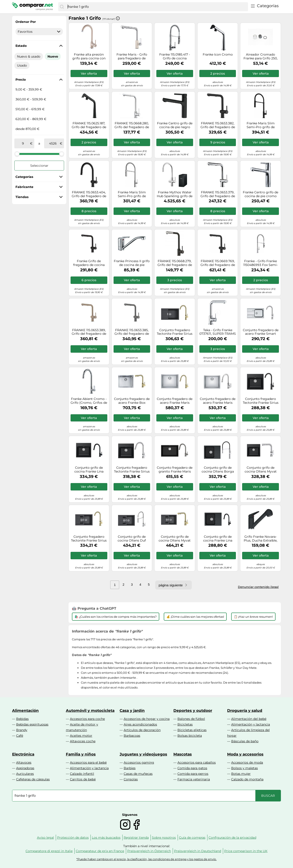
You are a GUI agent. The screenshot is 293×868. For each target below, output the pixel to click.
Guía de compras (192, 838)
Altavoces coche (83, 741)
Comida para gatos (192, 768)
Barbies (130, 768)
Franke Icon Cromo (218, 55)
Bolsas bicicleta (190, 736)
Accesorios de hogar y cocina (147, 719)
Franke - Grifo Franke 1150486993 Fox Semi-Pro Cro (261, 263)
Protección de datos (73, 838)
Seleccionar (39, 166)
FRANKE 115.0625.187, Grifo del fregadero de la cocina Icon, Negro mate (89, 125)
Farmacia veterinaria (194, 779)
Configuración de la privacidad (232, 838)
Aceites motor (81, 736)
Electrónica (23, 754)
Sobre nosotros (164, 838)
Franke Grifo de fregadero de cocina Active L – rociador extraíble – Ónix (89, 263)
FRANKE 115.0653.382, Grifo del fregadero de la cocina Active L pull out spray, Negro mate (218, 125)
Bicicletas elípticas (192, 730)
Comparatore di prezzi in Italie (49, 851)
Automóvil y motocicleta (90, 710)
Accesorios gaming (139, 762)
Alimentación (25, 710)
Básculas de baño (245, 741)
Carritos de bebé (83, 779)
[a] (53, 143)
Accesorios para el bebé (88, 762)
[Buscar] (62, 7)
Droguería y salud (245, 710)
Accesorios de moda (247, 762)
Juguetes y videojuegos (143, 754)
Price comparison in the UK (246, 851)
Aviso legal (45, 838)
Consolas (131, 779)
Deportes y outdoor (193, 710)
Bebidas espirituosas (32, 724)
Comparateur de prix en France (100, 851)
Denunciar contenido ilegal (258, 587)
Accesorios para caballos (197, 762)
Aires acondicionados (140, 724)
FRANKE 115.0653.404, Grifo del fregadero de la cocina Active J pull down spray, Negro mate (89, 194)
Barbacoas (132, 736)
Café (20, 736)
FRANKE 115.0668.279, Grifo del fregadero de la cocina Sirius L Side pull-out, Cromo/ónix (175, 263)
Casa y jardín (132, 710)
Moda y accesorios (245, 754)
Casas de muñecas (138, 774)
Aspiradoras (25, 768)
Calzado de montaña (247, 779)
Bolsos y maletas (245, 768)
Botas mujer (241, 774)
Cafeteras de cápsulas (33, 779)
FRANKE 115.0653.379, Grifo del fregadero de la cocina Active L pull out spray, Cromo (218, 194)
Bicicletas (185, 724)
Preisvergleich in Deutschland (198, 851)
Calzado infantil (82, 774)
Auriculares (25, 774)
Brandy (22, 730)
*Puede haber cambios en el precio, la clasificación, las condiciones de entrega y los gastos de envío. (146, 859)
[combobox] (157, 7)
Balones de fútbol (191, 719)
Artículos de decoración (142, 730)
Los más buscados (106, 838)
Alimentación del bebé (249, 719)
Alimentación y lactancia (251, 724)
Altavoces (24, 762)
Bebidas (22, 719)
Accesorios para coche (87, 719)
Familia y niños (81, 754)
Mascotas (183, 754)
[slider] (17, 154)
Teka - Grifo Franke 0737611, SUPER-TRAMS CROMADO (218, 332)
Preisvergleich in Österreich (149, 851)
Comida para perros (193, 774)
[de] (23, 143)
